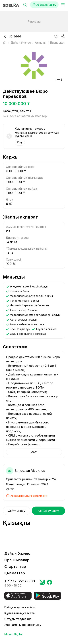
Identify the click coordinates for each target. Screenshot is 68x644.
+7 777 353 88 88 (20, 581)
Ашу (34, 452)
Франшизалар (17, 560)
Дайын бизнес (17, 553)
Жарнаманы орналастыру (23, 625)
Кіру (20, 142)
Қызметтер (15, 573)
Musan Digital (13, 634)
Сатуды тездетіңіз (18, 619)
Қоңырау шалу (48, 511)
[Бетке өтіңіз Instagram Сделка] (42, 583)
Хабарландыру (44, 5)
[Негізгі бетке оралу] (5, 43)
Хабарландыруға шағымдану (26, 496)
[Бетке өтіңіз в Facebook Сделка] (50, 583)
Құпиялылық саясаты (20, 613)
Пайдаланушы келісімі (20, 607)
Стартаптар (15, 567)
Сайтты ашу (17, 511)
